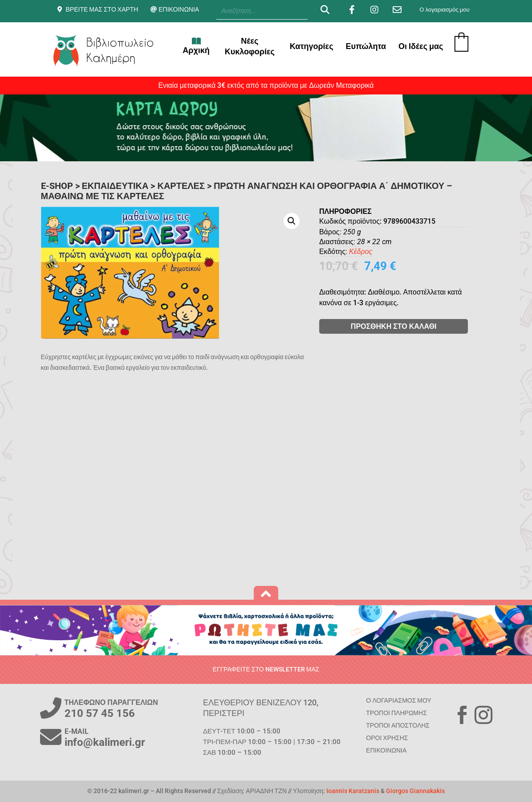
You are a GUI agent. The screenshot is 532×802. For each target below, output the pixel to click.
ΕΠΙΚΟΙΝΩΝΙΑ (179, 9)
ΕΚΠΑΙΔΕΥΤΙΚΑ (115, 186)
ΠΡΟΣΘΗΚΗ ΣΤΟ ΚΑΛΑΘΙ (422, 326)
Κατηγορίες (312, 46)
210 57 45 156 (100, 713)
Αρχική (196, 46)
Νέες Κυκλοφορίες (250, 46)
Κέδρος (389, 252)
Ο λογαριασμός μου (444, 10)
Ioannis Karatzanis (353, 791)
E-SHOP (57, 186)
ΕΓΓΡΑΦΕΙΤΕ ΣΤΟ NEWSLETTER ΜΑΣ (266, 669)
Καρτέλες (181, 186)
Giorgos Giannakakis (415, 791)
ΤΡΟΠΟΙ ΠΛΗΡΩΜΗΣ (396, 713)
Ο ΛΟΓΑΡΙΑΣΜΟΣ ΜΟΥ (398, 700)
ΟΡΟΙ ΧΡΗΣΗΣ (387, 738)
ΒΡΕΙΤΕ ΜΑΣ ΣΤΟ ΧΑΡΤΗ (102, 9)
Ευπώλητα (366, 46)
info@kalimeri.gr (105, 742)
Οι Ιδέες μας (421, 46)
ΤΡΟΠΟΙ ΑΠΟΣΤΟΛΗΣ (398, 725)
